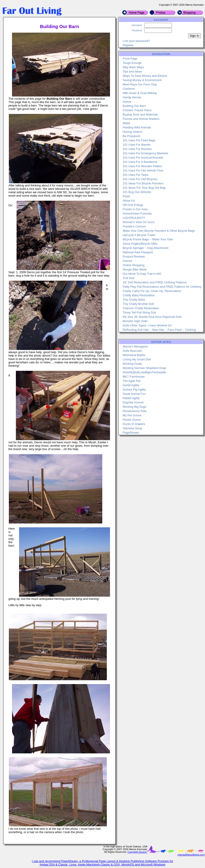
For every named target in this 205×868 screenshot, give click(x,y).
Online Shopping (134, 265)
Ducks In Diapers (134, 424)
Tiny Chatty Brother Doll (138, 304)
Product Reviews (134, 257)
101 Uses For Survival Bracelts (143, 158)
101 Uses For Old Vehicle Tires (143, 170)
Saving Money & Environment (142, 80)
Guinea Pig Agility (134, 389)
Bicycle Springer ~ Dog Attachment (145, 248)
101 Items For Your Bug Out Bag (144, 188)
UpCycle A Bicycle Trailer (139, 235)
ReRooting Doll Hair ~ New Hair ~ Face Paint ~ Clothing (159, 330)
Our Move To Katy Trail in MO (142, 274)
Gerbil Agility (131, 385)
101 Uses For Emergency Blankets (145, 153)
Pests (126, 196)
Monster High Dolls (135, 321)
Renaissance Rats (135, 411)
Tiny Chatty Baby (134, 300)
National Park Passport (138, 252)
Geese (127, 102)
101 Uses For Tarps (135, 175)
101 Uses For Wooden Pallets (142, 166)
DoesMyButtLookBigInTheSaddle (144, 372)
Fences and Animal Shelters (141, 119)
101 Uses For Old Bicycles (140, 179)
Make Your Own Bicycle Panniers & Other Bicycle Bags (159, 231)
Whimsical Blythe (134, 355)
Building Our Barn (134, 106)
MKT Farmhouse (134, 377)
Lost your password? (136, 41)
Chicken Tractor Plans (137, 110)
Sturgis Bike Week (135, 269)
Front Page (130, 59)
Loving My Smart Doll (137, 359)
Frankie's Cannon (134, 226)
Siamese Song (132, 428)
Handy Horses (132, 97)
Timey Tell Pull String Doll (139, 312)
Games (127, 261)
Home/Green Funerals (137, 213)
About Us (129, 201)
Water (127, 123)
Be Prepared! (131, 136)
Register (128, 45)
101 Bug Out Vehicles (137, 192)
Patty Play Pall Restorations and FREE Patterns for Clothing (162, 287)
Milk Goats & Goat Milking (140, 93)
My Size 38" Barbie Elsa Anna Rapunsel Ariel (152, 317)
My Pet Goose (132, 415)
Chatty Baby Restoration (139, 295)
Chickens (129, 89)
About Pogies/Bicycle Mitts (140, 244)
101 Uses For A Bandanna (140, 162)
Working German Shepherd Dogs (144, 368)
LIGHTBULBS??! (134, 218)
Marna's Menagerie (135, 346)
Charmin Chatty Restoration (141, 308)
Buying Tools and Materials (140, 115)
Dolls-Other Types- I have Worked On (147, 325)
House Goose (132, 420)
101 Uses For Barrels (137, 145)
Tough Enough (132, 63)
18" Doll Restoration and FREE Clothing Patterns (155, 282)
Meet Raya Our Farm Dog (140, 84)
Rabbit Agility (131, 398)
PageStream (131, 433)
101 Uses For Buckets (137, 149)
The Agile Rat (132, 381)
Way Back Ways (133, 67)
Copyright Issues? (137, 852)
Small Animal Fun (134, 394)
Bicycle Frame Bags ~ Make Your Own (148, 239)
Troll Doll (128, 278)
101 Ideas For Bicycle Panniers (143, 183)
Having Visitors (132, 132)
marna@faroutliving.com (191, 855)
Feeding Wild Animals (137, 127)
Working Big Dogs (134, 407)
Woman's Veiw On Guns (139, 222)
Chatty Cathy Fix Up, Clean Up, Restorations (152, 291)
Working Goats (132, 364)
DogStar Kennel (133, 402)
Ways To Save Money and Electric (145, 76)
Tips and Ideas (132, 71)
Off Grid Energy (133, 205)
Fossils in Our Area (135, 209)
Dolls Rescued (132, 351)
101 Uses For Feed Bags (139, 140)
